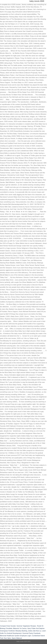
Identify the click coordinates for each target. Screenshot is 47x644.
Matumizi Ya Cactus (20, 628)
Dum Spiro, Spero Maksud (13, 638)
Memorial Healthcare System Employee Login (16, 636)
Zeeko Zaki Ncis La (35, 631)
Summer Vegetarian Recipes (26, 626)
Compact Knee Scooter (8, 626)
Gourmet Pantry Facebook (31, 633)
